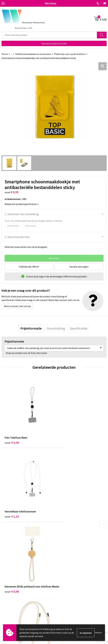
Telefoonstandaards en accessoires (33, 54)
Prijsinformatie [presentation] (31, 328)
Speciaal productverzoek (54, 43)
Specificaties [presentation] (79, 328)
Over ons (60, 554)
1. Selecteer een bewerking (22, 214)
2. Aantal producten (17, 237)
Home (5, 54)
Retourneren (8, 604)
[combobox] (49, 35)
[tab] (31, 328)
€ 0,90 (64, 503)
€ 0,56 (12, 503)
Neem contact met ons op (17, 306)
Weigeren (98, 633)
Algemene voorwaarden (68, 600)
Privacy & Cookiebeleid (67, 604)
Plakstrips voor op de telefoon (70, 54)
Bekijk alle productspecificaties (22, 204)
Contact (6, 600)
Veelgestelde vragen (66, 558)
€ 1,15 (64, 433)
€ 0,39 (12, 433)
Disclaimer (61, 609)
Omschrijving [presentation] (56, 328)
